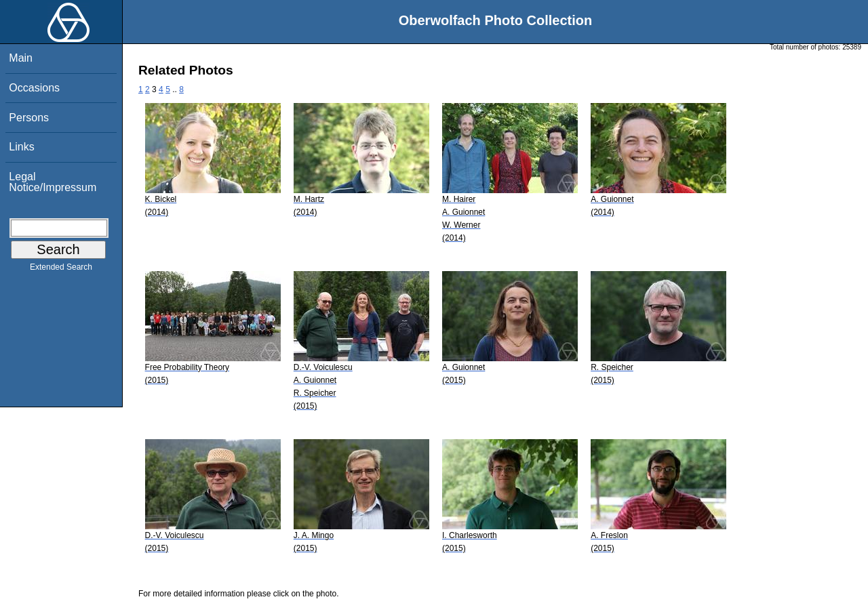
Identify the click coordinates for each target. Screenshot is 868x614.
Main (21, 58)
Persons (29, 118)
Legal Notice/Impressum (53, 182)
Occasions (34, 88)
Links (21, 147)
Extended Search (61, 270)
